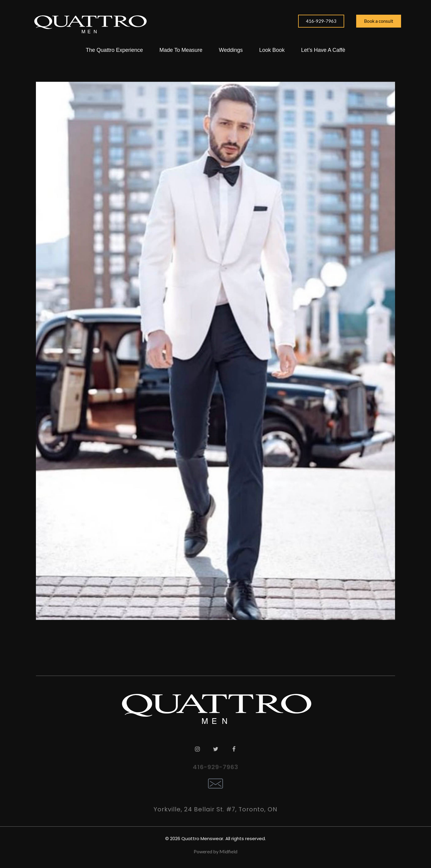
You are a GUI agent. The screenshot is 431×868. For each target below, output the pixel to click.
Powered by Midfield (215, 851)
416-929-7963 (215, 767)
